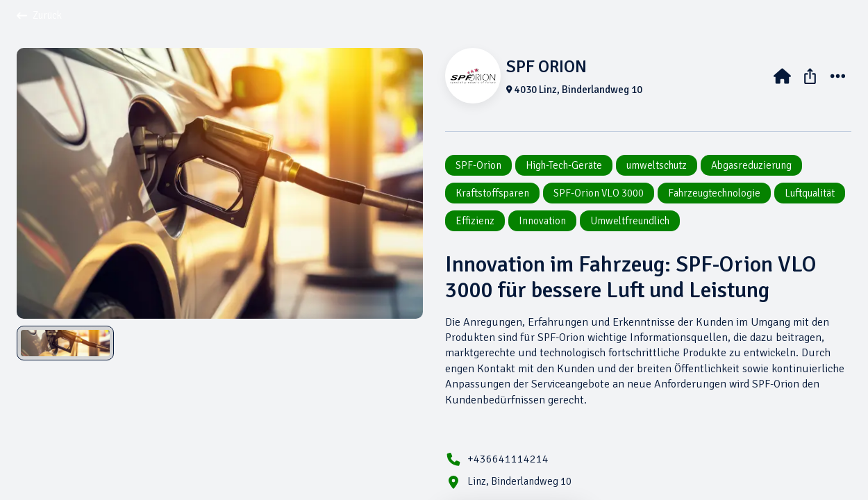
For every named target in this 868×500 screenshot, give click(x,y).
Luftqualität (810, 193)
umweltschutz (657, 165)
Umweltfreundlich (630, 221)
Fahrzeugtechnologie (714, 193)
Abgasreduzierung (751, 165)
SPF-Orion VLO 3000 (599, 193)
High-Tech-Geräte (564, 165)
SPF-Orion (478, 165)
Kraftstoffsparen (492, 193)
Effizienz (475, 221)
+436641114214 (508, 459)
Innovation (542, 221)
